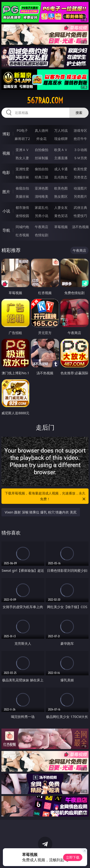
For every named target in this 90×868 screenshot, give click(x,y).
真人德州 (42, 130)
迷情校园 (22, 216)
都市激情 (22, 207)
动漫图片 (80, 188)
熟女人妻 (22, 158)
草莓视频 (61, 227)
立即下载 (73, 857)
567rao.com (45, 100)
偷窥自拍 (22, 188)
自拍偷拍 (42, 150)
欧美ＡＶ (61, 150)
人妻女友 (61, 207)
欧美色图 (61, 188)
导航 (6, 230)
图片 (6, 192)
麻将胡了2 (22, 139)
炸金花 (42, 139)
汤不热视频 (80, 227)
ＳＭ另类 (80, 158)
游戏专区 (80, 130)
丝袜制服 (42, 158)
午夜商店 (42, 227)
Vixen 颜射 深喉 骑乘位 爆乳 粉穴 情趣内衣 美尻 (41, 512)
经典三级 (42, 177)
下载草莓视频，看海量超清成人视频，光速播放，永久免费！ (46, 496)
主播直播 (61, 158)
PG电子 (22, 130)
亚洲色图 (42, 188)
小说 (6, 211)
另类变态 (80, 177)
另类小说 (42, 216)
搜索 (79, 113)
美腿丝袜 (22, 196)
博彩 (6, 134)
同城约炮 (22, 227)
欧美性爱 (80, 169)
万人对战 (61, 130)
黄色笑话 (61, 216)
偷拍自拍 (42, 169)
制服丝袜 (22, 177)
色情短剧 (42, 235)
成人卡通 (61, 169)
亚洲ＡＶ (22, 150)
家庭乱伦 (42, 207)
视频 (6, 153)
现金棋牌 (61, 139)
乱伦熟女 (61, 177)
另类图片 (80, 196)
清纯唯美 (42, 196)
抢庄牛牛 (80, 139)
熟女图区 (61, 196)
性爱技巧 (80, 216)
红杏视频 (22, 235)
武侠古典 (80, 207)
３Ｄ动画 (80, 150)
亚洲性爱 (22, 169)
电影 (6, 172)
